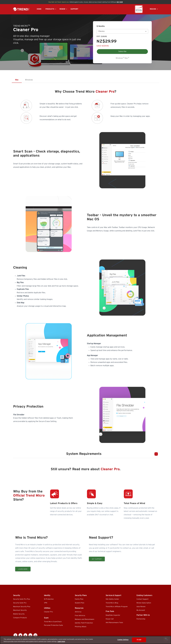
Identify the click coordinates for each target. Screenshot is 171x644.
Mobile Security (19, 614)
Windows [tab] (29, 80)
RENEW (62, 9)
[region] (85, 640)
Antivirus (78, 612)
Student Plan (80, 603)
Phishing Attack (81, 627)
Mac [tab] (17, 80)
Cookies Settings (123, 640)
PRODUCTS (50, 9)
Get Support (97, 569)
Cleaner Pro (48, 612)
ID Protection (49, 599)
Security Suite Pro (20, 603)
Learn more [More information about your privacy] (61, 642)
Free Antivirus (80, 616)
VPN (46, 603)
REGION (153, 9)
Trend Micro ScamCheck (53, 622)
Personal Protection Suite (53, 625)
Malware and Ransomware (85, 619)
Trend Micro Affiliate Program (117, 607)
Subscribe (122, 51)
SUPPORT (74, 9)
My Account (141, 610)
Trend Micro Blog (112, 603)
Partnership (141, 619)
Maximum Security (20, 610)
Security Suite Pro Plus (22, 599)
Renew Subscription (144, 603)
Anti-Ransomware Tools (114, 623)
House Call (110, 619)
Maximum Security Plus (22, 607)
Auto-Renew (141, 607)
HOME (39, 9)
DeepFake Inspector (113, 615)
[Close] (167, 640)
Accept (139, 640)
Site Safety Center (112, 599)
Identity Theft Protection (84, 623)
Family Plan (79, 599)
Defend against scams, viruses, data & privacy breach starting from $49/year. (86, 2)
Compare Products (20, 618)
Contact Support (142, 599)
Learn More (23, 579)
